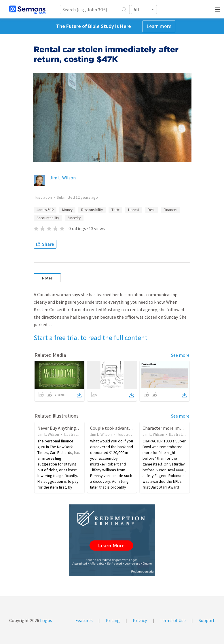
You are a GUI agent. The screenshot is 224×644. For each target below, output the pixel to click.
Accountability (48, 218)
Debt (151, 210)
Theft (115, 210)
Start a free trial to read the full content (91, 338)
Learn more (159, 26)
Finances (170, 210)
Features (84, 620)
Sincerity (74, 218)
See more (180, 355)
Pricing (113, 620)
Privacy (140, 620)
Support (207, 620)
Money (67, 210)
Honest (134, 210)
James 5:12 (45, 210)
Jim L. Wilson (63, 178)
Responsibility (92, 210)
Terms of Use (173, 620)
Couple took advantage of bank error (126, 428)
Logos (46, 620)
